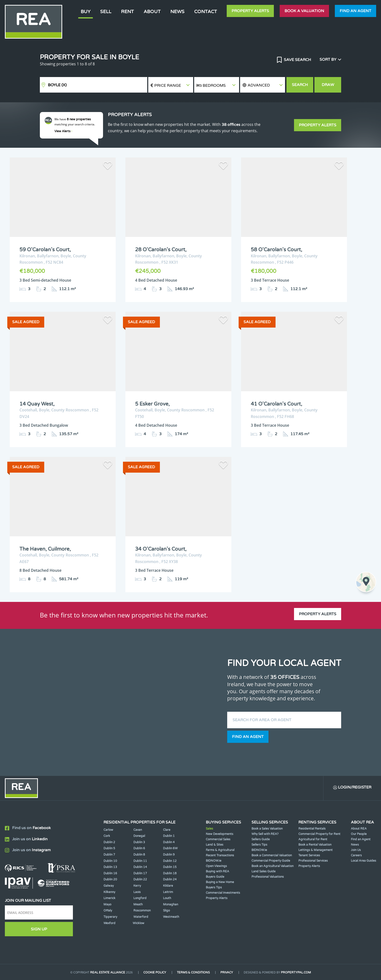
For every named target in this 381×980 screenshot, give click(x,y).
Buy (86, 12)
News (177, 12)
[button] (263, 85)
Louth (167, 898)
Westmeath (171, 917)
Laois (137, 892)
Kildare (168, 886)
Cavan (138, 830)
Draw (328, 85)
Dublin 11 (140, 861)
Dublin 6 (139, 848)
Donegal (139, 836)
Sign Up (39, 929)
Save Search (297, 60)
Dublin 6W (170, 848)
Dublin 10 (110, 861)
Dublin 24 (170, 879)
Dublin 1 (169, 836)
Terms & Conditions (193, 972)
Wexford (109, 923)
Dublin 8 (139, 855)
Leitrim (168, 892)
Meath (138, 904)
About (152, 12)
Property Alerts (250, 11)
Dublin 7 (109, 855)
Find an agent (355, 11)
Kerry (137, 886)
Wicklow (139, 923)
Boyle (57, 85)
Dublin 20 (110, 879)
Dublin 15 (170, 867)
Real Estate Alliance (108, 972)
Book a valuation (304, 11)
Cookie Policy (155, 972)
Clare (167, 830)
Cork (107, 836)
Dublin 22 (140, 879)
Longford (140, 898)
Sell (106, 12)
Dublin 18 (170, 873)
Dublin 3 (139, 842)
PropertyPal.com (296, 972)
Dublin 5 (109, 848)
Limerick (109, 898)
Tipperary (110, 917)
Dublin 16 (110, 873)
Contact (206, 12)
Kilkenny (109, 892)
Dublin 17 (140, 873)
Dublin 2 (109, 842)
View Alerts (63, 131)
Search (300, 85)
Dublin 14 (140, 867)
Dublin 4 (169, 842)
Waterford (141, 917)
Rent (127, 12)
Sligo (166, 911)
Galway (109, 886)
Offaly (108, 911)
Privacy (227, 972)
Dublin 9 (169, 855)
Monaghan (171, 904)
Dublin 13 (110, 867)
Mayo (107, 904)
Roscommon (142, 911)
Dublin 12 (170, 861)
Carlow (108, 830)
